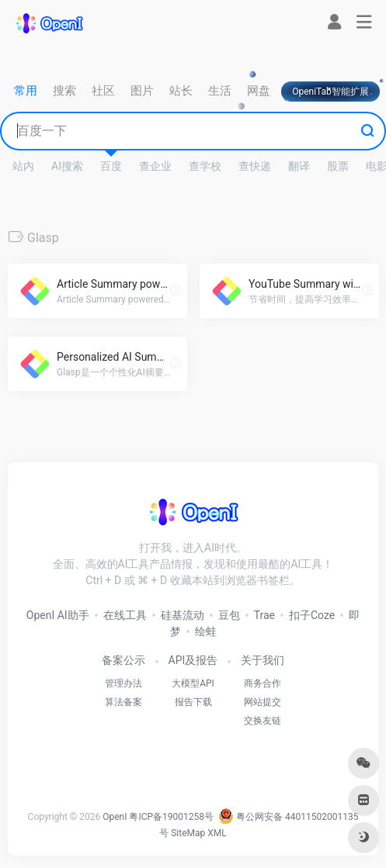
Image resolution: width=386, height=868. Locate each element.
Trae (264, 615)
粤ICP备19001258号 (171, 817)
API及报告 (193, 660)
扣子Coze (312, 615)
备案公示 (123, 660)
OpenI (115, 817)
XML (217, 833)
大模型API (193, 683)
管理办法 (123, 683)
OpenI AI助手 (58, 615)
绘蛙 (206, 631)
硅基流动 (183, 615)
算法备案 (123, 702)
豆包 (229, 615)
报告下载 (193, 702)
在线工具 (125, 615)
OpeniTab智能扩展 (330, 92)
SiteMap (188, 833)
